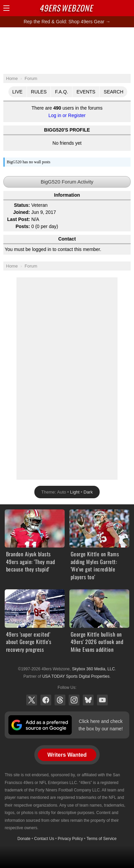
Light (75, 492)
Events (86, 92)
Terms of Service (102, 839)
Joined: (22, 212)
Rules (39, 92)
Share (127, 8)
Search (113, 92)
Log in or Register (67, 115)
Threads (60, 700)
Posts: (23, 226)
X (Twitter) (32, 700)
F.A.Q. (61, 92)
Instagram (74, 700)
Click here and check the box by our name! (101, 725)
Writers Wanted (67, 755)
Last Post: (19, 219)
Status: (22, 205)
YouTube (102, 700)
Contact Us (44, 839)
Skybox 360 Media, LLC (93, 669)
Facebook (46, 700)
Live (18, 92)
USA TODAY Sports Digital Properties (76, 676)
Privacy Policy (71, 839)
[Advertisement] (67, 50)
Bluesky (88, 700)
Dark (88, 492)
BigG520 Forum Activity (67, 182)
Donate (24, 839)
